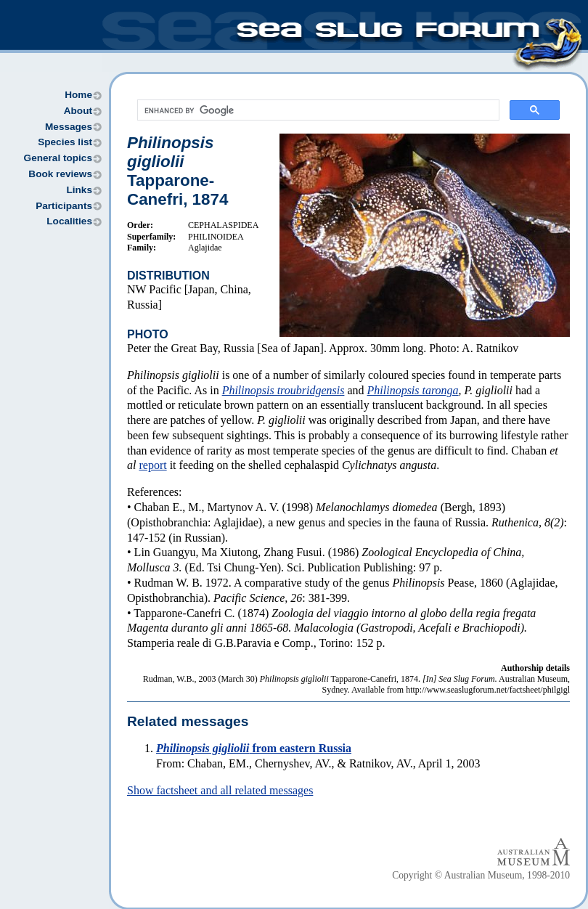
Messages (69, 127)
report (152, 465)
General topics (58, 158)
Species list (65, 142)
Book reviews (60, 174)
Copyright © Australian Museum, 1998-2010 (481, 875)
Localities (69, 221)
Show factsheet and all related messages (220, 790)
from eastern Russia (254, 748)
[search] (317, 110)
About (78, 111)
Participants (64, 206)
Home (78, 95)
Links (79, 190)
